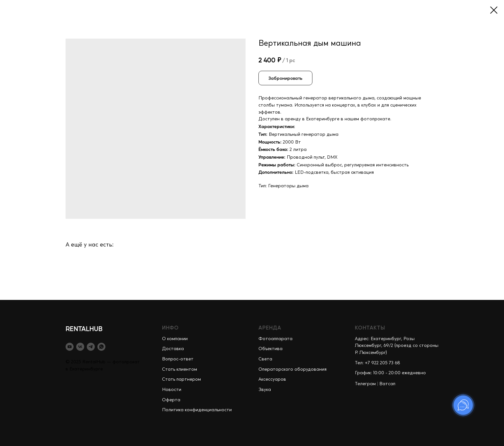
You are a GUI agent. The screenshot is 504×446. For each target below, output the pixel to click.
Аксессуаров (272, 379)
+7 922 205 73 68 (382, 363)
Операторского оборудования (292, 369)
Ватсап (387, 384)
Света (265, 359)
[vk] (80, 347)
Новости (172, 390)
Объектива (270, 349)
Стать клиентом (180, 369)
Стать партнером (181, 379)
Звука (265, 390)
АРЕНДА (270, 327)
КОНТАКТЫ (370, 327)
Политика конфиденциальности (197, 410)
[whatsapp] (101, 347)
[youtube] (70, 347)
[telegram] (91, 347)
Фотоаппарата (275, 339)
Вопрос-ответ (178, 359)
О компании (175, 339)
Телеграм (365, 384)
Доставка (173, 349)
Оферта (171, 400)
